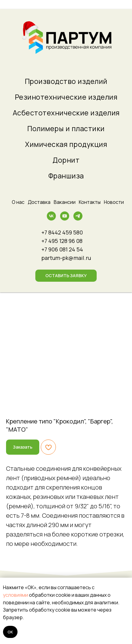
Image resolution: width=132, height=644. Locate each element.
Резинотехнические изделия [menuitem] (66, 97)
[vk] (51, 219)
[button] (66, 276)
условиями (16, 595)
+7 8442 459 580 (62, 232)
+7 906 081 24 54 (62, 249)
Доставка (39, 202)
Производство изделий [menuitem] (66, 81)
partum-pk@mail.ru (66, 258)
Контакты (90, 202)
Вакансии (65, 202)
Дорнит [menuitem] (66, 160)
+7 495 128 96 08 (62, 241)
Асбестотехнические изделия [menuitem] (66, 113)
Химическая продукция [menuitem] (66, 144)
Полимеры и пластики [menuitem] (66, 128)
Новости (114, 202)
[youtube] (65, 219)
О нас (18, 202)
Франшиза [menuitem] (66, 176)
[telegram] (78, 219)
